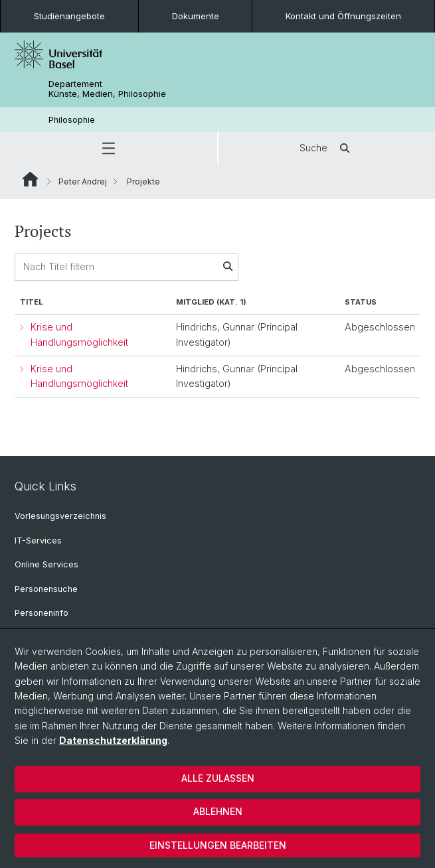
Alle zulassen (218, 778)
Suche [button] (327, 148)
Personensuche (46, 589)
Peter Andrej (83, 181)
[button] (109, 148)
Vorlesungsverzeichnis (60, 516)
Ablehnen (218, 811)
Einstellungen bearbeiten (218, 845)
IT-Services (38, 541)
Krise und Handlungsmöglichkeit (79, 334)
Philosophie (72, 120)
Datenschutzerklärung (113, 740)
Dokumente (196, 16)
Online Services (46, 564)
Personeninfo (42, 613)
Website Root (30, 179)
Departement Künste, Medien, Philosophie (107, 89)
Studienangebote (69, 16)
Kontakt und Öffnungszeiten (343, 16)
